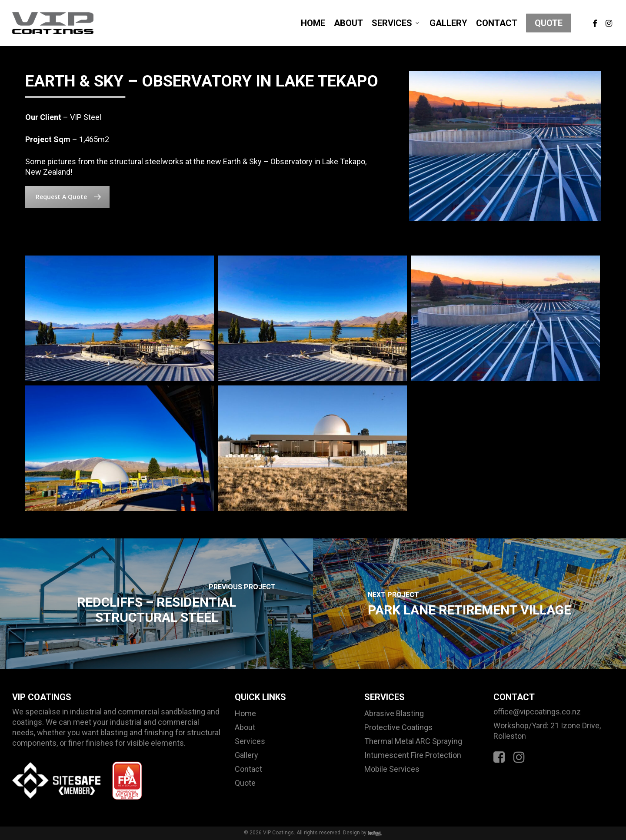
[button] (67, 197)
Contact (248, 769)
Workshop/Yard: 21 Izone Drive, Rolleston (547, 731)
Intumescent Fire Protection (413, 755)
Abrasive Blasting (394, 713)
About (245, 727)
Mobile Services (392, 769)
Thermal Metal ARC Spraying (413, 741)
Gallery (246, 755)
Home (245, 713)
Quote (245, 783)
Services (250, 741)
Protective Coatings (398, 727)
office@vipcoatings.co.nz (537, 712)
